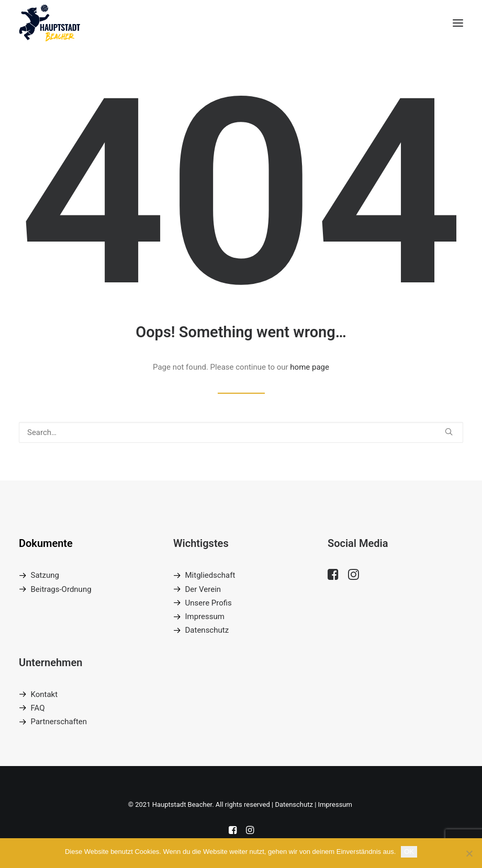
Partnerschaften (59, 722)
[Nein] (469, 853)
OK (409, 852)
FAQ (38, 708)
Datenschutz (207, 630)
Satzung (45, 575)
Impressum (204, 616)
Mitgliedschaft (210, 575)
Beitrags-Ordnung (61, 589)
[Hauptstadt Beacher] (49, 23)
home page (310, 367)
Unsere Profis (208, 603)
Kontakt (44, 694)
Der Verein (203, 589)
